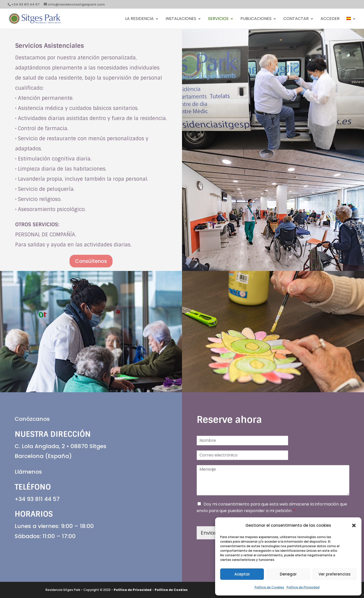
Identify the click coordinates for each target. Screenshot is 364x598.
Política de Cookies (269, 587)
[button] (354, 525)
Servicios (218, 19)
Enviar (208, 533)
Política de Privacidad (303, 587)
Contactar (296, 19)
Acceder (330, 19)
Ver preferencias (335, 574)
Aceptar (242, 574)
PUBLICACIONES (256, 19)
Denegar (288, 574)
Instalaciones (181, 19)
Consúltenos (91, 261)
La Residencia (139, 19)
